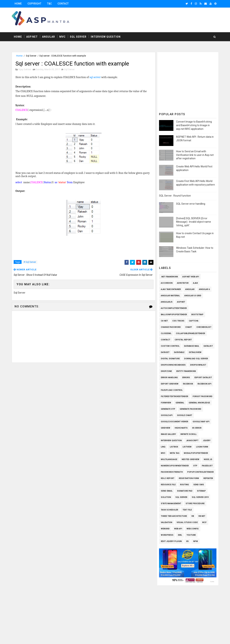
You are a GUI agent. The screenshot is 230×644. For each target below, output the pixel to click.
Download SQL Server (196, 359)
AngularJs (167, 302)
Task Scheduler (169, 510)
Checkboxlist (204, 327)
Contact (63, 4)
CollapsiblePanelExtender (190, 333)
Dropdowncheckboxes (173, 365)
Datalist (208, 346)
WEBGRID (165, 529)
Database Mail (192, 346)
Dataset (165, 352)
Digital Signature (170, 359)
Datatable (179, 352)
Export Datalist (203, 378)
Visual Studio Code (187, 522)
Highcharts (181, 428)
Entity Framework (186, 371)
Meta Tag (175, 453)
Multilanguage (169, 459)
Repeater (208, 478)
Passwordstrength (172, 472)
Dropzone (166, 371)
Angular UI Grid (193, 296)
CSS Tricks (178, 321)
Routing (184, 485)
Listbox (174, 447)
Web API (178, 529)
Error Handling (169, 378)
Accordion (167, 283)
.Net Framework (169, 277)
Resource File (168, 485)
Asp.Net (32, 37)
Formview (166, 403)
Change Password (171, 327)
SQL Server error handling (191, 204)
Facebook (188, 384)
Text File (187, 510)
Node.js (208, 459)
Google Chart (185, 415)
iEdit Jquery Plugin (171, 541)
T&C (49, 4)
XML (180, 535)
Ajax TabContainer (171, 289)
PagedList (207, 466)
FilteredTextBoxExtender (174, 396)
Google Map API (201, 422)
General (180, 403)
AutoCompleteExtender (174, 308)
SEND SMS (199, 485)
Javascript (192, 441)
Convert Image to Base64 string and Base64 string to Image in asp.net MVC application (194, 125)
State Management (171, 504)
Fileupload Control (172, 390)
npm (195, 541)
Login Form (202, 447)
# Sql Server (30, 262)
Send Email (167, 491)
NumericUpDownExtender (175, 466)
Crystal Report (183, 340)
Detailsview (195, 352)
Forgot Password (203, 396)
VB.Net (202, 516)
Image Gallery (168, 434)
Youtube (191, 535)
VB (193, 516)
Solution (166, 497)
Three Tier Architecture (174, 516)
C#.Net (164, 321)
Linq (163, 447)
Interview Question (106, 37)
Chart (189, 327)
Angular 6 (204, 289)
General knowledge (199, 403)
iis (187, 541)
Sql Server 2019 (200, 497)
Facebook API (204, 384)
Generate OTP (168, 409)
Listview (187, 447)
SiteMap (201, 491)
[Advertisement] (153, 20)
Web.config (193, 529)
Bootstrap (197, 315)
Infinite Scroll (188, 434)
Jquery (207, 441)
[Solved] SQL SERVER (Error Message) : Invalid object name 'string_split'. (194, 222)
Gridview (165, 428)
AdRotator (183, 283)
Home (18, 4)
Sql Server (78, 37)
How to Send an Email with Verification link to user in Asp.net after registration (195, 155)
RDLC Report (168, 478)
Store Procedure (195, 504)
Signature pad (185, 491)
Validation (166, 522)
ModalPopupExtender (196, 453)
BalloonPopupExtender (174, 315)
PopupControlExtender (200, 472)
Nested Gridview (190, 459)
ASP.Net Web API (191, 277)
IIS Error (197, 428)
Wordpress (167, 535)
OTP (195, 466)
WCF (204, 522)
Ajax (195, 283)
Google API (167, 415)
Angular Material (170, 296)
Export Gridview (170, 384)
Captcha (194, 321)
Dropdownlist (198, 365)
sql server (95, 77)
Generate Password (190, 409)
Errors (186, 378)
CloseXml (166, 333)
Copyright (34, 4)
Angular (49, 37)
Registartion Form (189, 478)
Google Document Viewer (174, 422)
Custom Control (170, 346)
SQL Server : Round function (175, 196)
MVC (62, 37)
